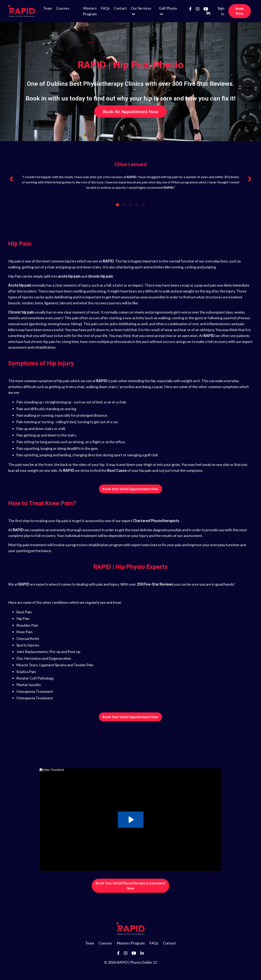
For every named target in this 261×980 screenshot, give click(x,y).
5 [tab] (144, 205)
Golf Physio (168, 11)
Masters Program (90, 11)
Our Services (141, 11)
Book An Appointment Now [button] (131, 112)
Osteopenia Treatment (35, 691)
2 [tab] (124, 205)
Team (48, 8)
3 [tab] (130, 205)
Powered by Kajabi (130, 969)
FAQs (105, 8)
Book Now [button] (240, 11)
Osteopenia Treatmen (34, 698)
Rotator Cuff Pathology (35, 678)
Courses (63, 8)
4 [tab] (137, 205)
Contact (120, 8)
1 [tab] (117, 205)
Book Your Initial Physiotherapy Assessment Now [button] (130, 886)
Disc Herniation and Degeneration (44, 658)
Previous (11, 179)
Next (250, 179)
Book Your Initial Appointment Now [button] (130, 489)
